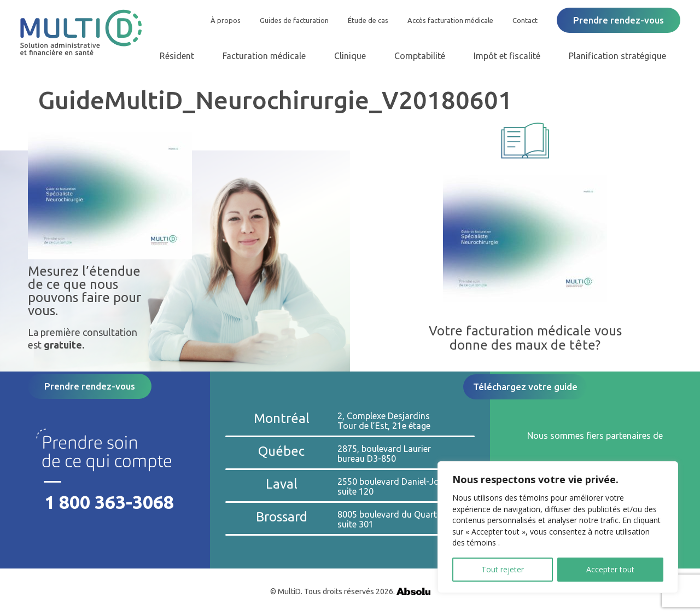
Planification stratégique (617, 56)
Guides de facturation (294, 20)
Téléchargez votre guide (525, 387)
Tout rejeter (503, 569)
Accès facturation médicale (450, 20)
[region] (558, 527)
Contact (525, 20)
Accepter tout (610, 569)
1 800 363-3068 (109, 502)
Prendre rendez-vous (619, 20)
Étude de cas (368, 20)
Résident (177, 56)
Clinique (350, 56)
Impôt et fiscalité (507, 56)
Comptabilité (420, 56)
